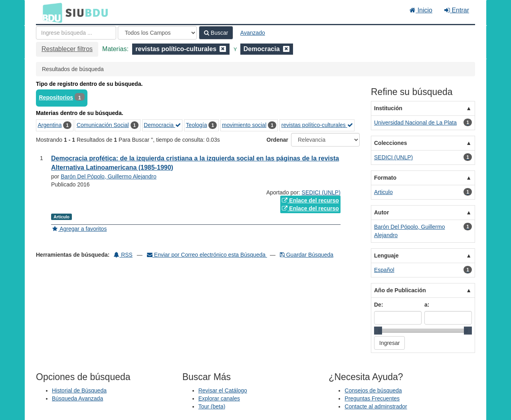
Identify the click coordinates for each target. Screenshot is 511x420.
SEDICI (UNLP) (321, 192)
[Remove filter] (223, 49)
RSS (123, 255)
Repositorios (56, 97)
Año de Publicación (400, 290)
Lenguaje (386, 256)
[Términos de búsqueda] (76, 33)
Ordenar (277, 140)
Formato (385, 178)
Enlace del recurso (310, 200)
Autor (381, 212)
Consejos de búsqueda (373, 390)
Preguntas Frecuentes (372, 398)
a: (427, 305)
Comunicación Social (103, 125)
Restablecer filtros (67, 49)
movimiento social (244, 125)
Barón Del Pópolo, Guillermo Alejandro (109, 176)
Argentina (50, 125)
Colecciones (390, 143)
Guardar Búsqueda (307, 255)
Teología (197, 125)
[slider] (378, 331)
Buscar (216, 33)
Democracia (162, 125)
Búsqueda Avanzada (77, 398)
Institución (388, 108)
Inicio (421, 10)
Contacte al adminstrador (376, 406)
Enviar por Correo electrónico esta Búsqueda (207, 255)
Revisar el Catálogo (223, 390)
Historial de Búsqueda (79, 390)
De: (379, 305)
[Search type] (157, 33)
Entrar (457, 10)
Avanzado (253, 33)
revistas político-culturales (317, 125)
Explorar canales (219, 398)
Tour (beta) (212, 406)
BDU (50, 12)
